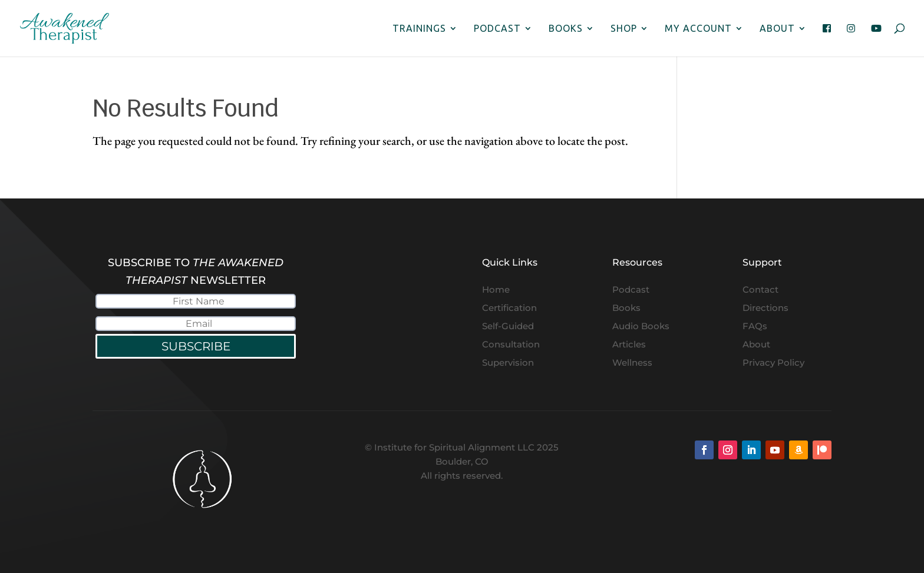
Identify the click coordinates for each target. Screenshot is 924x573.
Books (566, 29)
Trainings (419, 29)
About (777, 29)
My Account (698, 29)
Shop (624, 29)
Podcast (497, 29)
